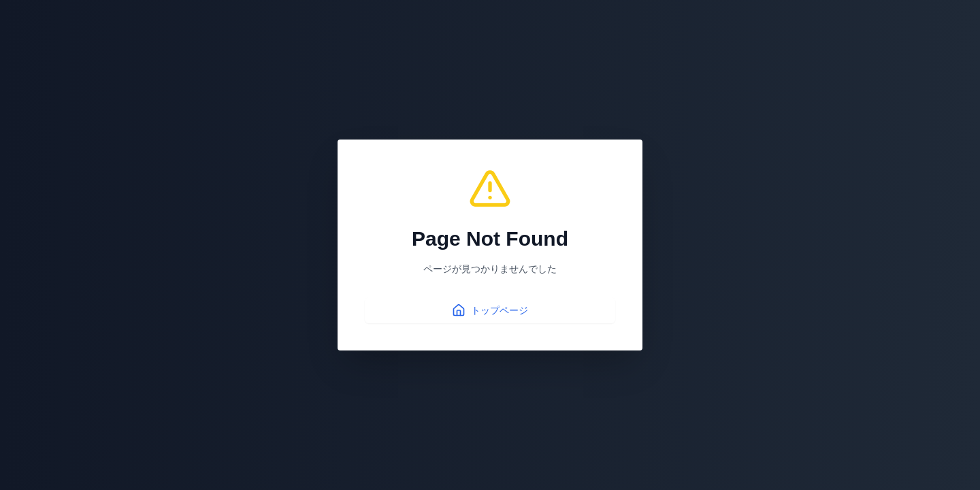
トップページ (490, 310)
